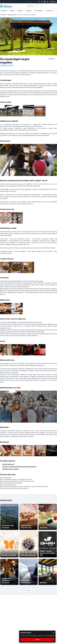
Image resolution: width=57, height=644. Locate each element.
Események (50, 11)
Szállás (13, 11)
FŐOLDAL (4, 15)
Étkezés (21, 11)
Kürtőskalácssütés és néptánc (11, 469)
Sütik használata (50, 636)
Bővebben (29, 590)
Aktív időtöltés (39, 11)
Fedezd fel (4, 11)
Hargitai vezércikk (12, 15)
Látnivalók (29, 11)
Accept (37, 640)
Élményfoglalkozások (8, 464)
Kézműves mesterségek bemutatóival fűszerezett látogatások (19, 467)
